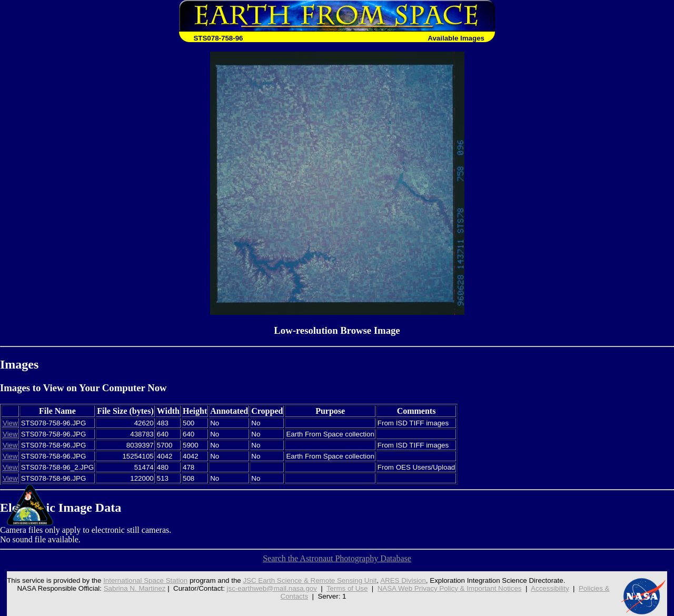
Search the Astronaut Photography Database (337, 558)
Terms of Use (347, 588)
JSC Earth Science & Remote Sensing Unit (310, 580)
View (10, 423)
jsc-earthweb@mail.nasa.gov (272, 588)
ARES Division (403, 580)
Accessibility (550, 588)
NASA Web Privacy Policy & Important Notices (450, 588)
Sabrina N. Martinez (135, 588)
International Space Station (145, 580)
